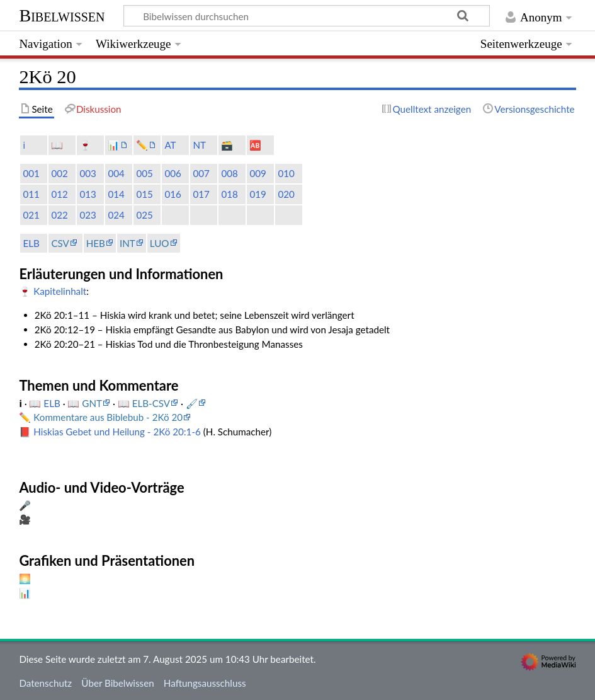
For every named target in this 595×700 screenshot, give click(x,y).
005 (144, 173)
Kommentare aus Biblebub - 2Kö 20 (108, 417)
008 (229, 173)
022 (59, 215)
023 (88, 215)
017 (201, 194)
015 (144, 194)
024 (116, 215)
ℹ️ (24, 145)
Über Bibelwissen (117, 683)
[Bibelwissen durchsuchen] (307, 16)
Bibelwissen (62, 15)
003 (88, 173)
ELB (31, 243)
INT (127, 243)
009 (258, 173)
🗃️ (227, 145)
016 (173, 194)
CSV (60, 243)
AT (170, 145)
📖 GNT (85, 403)
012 (59, 194)
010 (286, 173)
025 (144, 215)
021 (31, 215)
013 (88, 194)
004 (116, 173)
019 (258, 194)
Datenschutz (45, 683)
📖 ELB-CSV (144, 403)
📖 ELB (46, 403)
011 (31, 194)
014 (116, 194)
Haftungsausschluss (205, 683)
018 (229, 194)
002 (59, 173)
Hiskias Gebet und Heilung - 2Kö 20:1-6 (117, 432)
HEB (96, 243)
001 (31, 173)
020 (286, 194)
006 (173, 173)
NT (199, 145)
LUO (160, 243)
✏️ (142, 145)
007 (201, 173)
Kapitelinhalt (60, 291)
